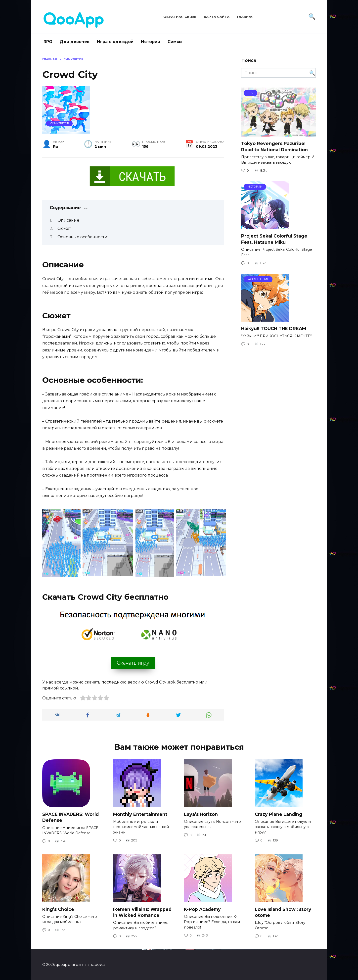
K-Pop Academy (202, 909)
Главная (245, 17)
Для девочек (75, 42)
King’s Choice (58, 909)
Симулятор (59, 123)
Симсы (175, 42)
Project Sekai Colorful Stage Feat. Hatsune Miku (274, 239)
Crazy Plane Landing (279, 814)
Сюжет (64, 228)
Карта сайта (217, 17)
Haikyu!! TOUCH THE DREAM (274, 328)
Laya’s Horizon (201, 814)
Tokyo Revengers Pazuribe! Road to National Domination (274, 147)
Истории (151, 42)
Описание (68, 220)
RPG (48, 42)
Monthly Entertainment (140, 814)
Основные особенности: (83, 237)
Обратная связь (180, 17)
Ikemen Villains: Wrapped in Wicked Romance (142, 912)
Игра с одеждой (115, 42)
